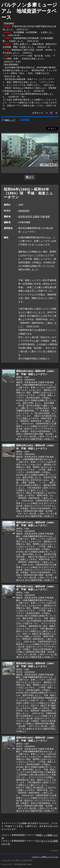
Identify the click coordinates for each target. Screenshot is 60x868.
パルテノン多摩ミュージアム (45, 857)
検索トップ (8, 120)
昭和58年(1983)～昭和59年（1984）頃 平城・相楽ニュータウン (36, 373)
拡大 (30, 177)
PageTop (55, 851)
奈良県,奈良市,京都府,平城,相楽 (34, 217)
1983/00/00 (24, 211)
